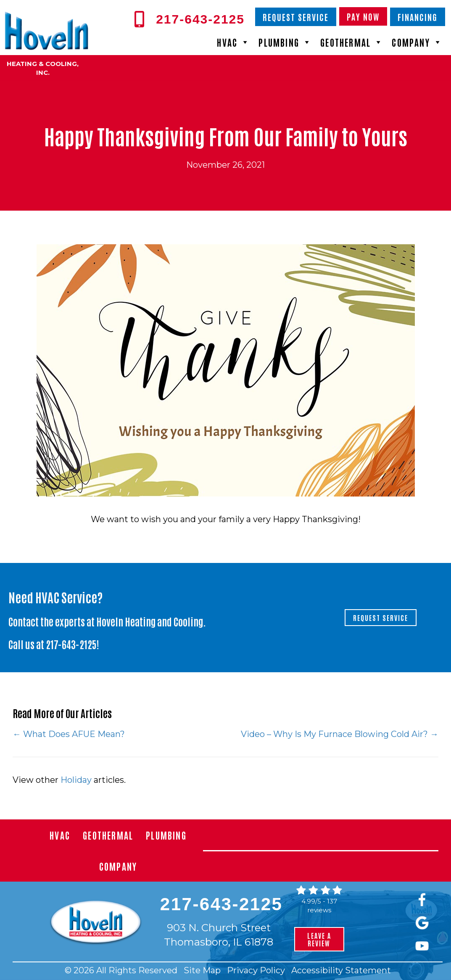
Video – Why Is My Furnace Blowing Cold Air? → (340, 734)
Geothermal (352, 42)
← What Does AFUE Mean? (69, 734)
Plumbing (285, 42)
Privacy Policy (256, 970)
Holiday (76, 780)
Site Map (202, 970)
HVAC (233, 42)
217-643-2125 (71, 644)
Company (417, 42)
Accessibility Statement (341, 970)
